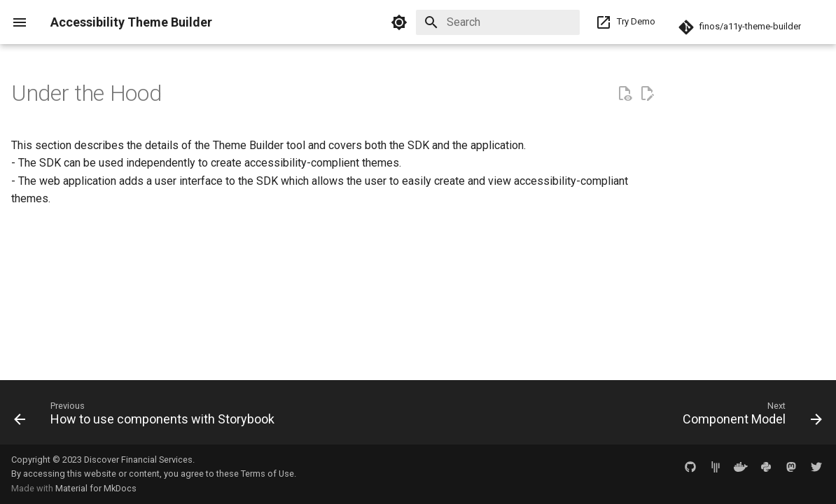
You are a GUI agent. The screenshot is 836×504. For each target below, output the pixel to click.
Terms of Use (267, 474)
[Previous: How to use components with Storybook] (147, 416)
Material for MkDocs (96, 488)
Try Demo (621, 22)
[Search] (498, 22)
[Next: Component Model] (749, 416)
